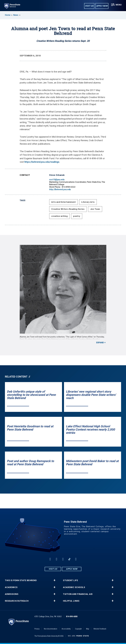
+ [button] (54, 580)
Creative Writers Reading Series (68, 209)
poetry (77, 216)
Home (8, 15)
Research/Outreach (17, 601)
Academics (11, 587)
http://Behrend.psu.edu (60, 189)
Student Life (71, 580)
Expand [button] (100, 343)
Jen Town (95, 209)
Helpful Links (71, 601)
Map (88, 629)
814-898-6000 (72, 616)
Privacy (37, 629)
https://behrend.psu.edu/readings (42, 162)
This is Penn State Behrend (21, 580)
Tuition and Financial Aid (78, 594)
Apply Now (102, 6)
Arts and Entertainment (63, 202)
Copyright (78, 629)
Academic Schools (74, 587)
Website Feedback (100, 629)
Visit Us (89, 6)
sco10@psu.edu (57, 179)
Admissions (12, 594)
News (16, 15)
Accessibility (66, 629)
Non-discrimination (51, 629)
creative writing (59, 216)
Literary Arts (88, 202)
